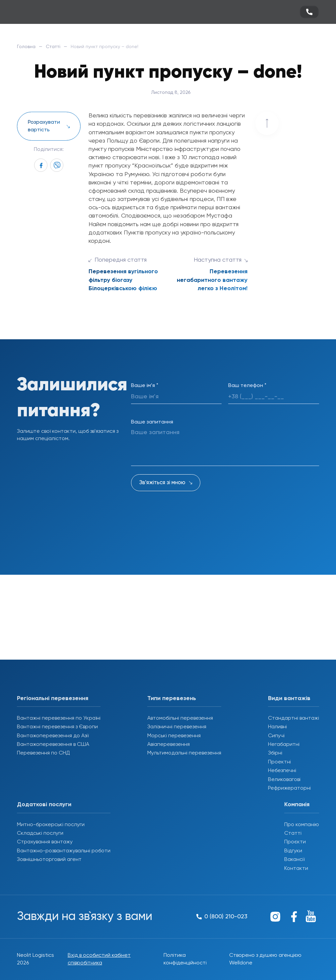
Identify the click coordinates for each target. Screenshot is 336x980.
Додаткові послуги (44, 805)
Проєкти (295, 842)
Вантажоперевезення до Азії (53, 736)
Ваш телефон (247, 386)
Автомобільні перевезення (180, 718)
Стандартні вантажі (294, 718)
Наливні (277, 727)
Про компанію (302, 825)
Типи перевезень (172, 698)
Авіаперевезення (168, 745)
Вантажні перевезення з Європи (57, 727)
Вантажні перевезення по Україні (59, 718)
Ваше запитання (152, 422)
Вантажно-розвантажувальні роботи (64, 851)
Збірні (275, 753)
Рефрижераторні (289, 788)
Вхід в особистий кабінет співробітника (99, 959)
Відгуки (293, 851)
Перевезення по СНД (43, 753)
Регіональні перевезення (53, 698)
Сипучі (276, 736)
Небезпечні (282, 771)
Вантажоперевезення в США (53, 745)
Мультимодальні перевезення (184, 753)
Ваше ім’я (145, 386)
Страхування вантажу (45, 842)
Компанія (297, 805)
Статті (53, 47)
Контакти (296, 869)
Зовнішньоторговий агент (49, 860)
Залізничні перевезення (177, 727)
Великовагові (284, 780)
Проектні (279, 762)
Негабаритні (284, 745)
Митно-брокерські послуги (51, 825)
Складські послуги (40, 833)
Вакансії (294, 860)
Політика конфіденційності (185, 959)
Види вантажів (289, 698)
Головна (26, 47)
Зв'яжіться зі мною (162, 483)
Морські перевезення (174, 736)
